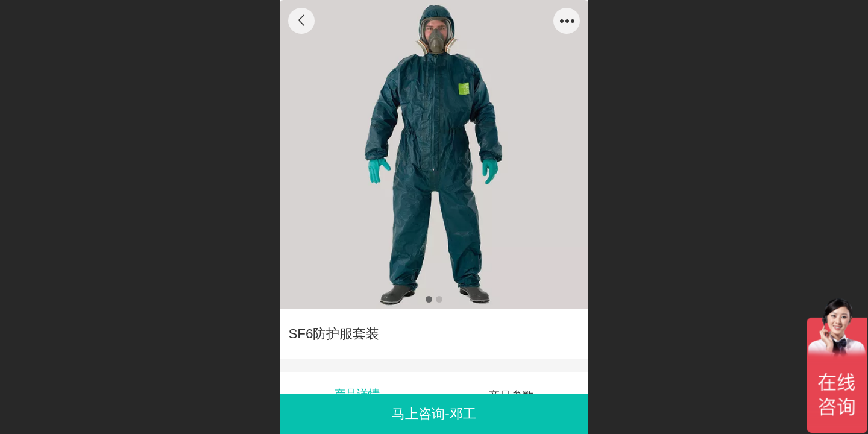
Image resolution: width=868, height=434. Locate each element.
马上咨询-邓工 (434, 414)
